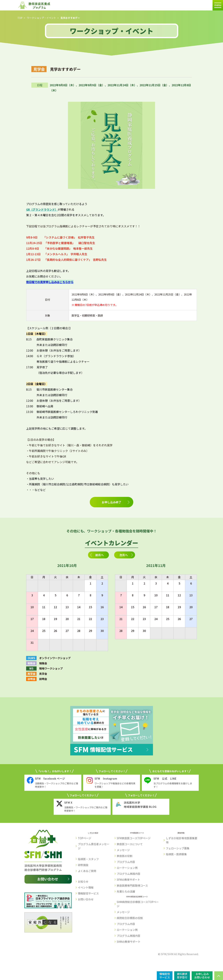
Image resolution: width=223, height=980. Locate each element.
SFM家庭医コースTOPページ (134, 838)
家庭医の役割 (125, 856)
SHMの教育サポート (129, 942)
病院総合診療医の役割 (130, 918)
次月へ (124, 555)
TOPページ (84, 838)
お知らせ (83, 881)
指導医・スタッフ (88, 859)
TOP (20, 18)
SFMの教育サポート (128, 880)
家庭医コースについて (130, 844)
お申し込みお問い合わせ (202, 976)
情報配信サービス (88, 893)
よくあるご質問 (87, 871)
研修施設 (83, 865)
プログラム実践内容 (128, 874)
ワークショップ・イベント (41, 18)
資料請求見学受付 (182, 976)
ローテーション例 (127, 868)
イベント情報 (86, 887)
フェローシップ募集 (178, 848)
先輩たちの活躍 (126, 891)
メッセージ (123, 850)
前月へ (99, 555)
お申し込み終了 (111, 502)
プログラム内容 (126, 862)
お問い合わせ (86, 899)
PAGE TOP (219, 976)
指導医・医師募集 (176, 854)
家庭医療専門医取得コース (132, 885)
